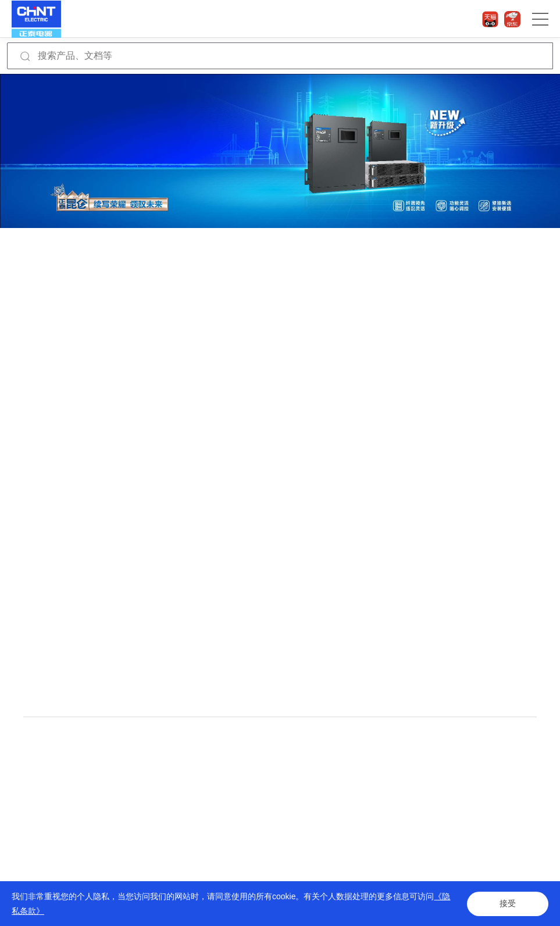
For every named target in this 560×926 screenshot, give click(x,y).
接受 (508, 904)
